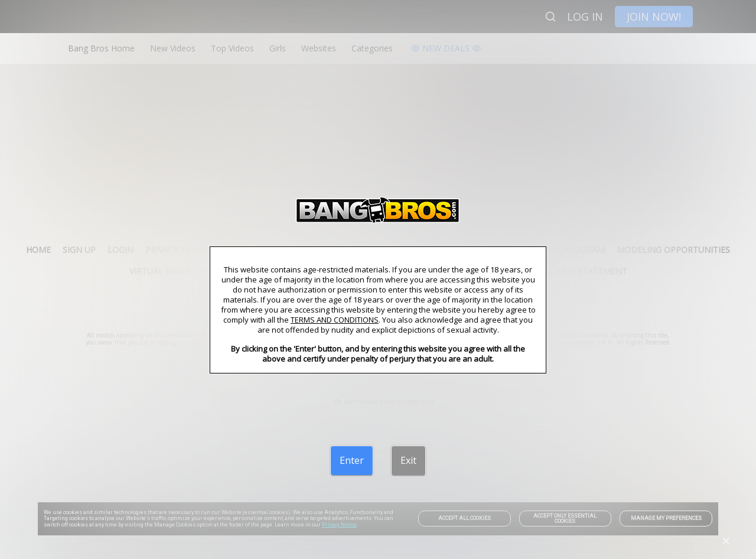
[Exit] (408, 460)
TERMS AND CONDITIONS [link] (335, 320)
